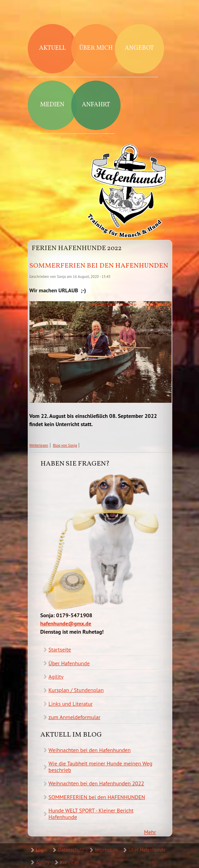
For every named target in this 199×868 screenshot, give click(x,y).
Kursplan (69, 862)
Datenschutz (71, 850)
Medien (52, 105)
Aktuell (52, 48)
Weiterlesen (39, 445)
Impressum (106, 850)
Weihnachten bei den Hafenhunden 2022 (96, 783)
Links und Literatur (71, 704)
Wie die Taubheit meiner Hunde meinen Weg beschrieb (101, 767)
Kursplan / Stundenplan (76, 690)
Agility (56, 677)
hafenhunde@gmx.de (66, 623)
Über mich (96, 48)
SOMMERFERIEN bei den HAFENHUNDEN (99, 266)
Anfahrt (96, 105)
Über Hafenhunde (69, 663)
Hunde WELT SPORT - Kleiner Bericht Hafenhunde (91, 814)
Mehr (150, 832)
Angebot (139, 48)
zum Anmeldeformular (75, 717)
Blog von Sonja (65, 445)
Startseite (60, 649)
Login (42, 850)
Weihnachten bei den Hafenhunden (90, 750)
